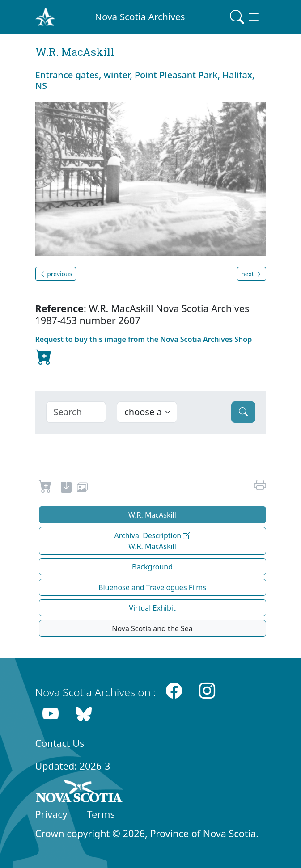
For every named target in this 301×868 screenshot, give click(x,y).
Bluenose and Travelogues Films (152, 587)
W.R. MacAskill (152, 515)
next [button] (251, 274)
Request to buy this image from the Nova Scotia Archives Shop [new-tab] (144, 351)
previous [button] (56, 274)
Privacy (51, 814)
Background (152, 567)
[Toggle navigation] (245, 17)
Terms (101, 814)
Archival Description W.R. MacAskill (153, 541)
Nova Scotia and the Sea (152, 628)
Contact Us (60, 743)
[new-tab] (66, 489)
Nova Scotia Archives (140, 17)
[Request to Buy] (45, 489)
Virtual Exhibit (152, 608)
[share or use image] (82, 489)
